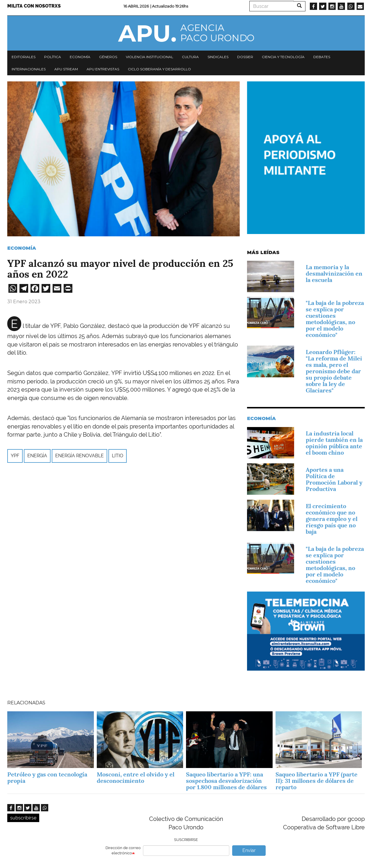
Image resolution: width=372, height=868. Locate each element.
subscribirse (23, 818)
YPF (15, 456)
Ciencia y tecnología (283, 57)
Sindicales (218, 57)
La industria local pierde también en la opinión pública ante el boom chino (334, 443)
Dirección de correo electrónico (123, 851)
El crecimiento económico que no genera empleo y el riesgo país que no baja (332, 519)
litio (118, 456)
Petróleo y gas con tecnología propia (47, 778)
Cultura (190, 57)
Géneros (108, 57)
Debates (322, 57)
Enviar (249, 850)
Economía (80, 57)
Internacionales (29, 69)
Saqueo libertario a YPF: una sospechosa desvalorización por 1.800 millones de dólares (227, 781)
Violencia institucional (150, 57)
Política (53, 57)
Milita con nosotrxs (34, 6)
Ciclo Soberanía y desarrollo (159, 69)
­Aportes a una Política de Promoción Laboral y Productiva (334, 479)
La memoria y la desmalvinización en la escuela (334, 274)
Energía (37, 456)
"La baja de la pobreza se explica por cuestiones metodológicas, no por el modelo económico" (335, 319)
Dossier (245, 57)
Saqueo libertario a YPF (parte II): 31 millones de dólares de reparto (316, 781)
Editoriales (24, 57)
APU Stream (66, 69)
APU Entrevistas (103, 69)
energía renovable (79, 456)
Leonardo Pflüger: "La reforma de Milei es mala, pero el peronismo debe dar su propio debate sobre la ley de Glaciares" (334, 371)
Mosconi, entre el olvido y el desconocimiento (136, 778)
